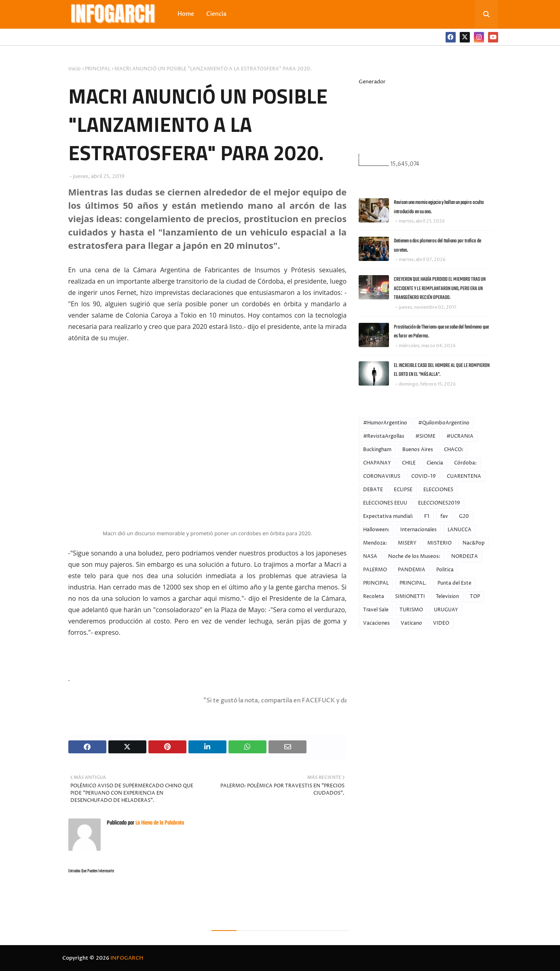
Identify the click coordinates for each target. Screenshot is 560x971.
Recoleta (374, 597)
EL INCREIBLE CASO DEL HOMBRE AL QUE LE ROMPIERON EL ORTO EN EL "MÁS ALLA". (442, 370)
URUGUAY (446, 610)
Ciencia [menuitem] (216, 14)
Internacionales (418, 530)
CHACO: (454, 450)
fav (444, 516)
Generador (372, 82)
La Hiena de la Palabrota (159, 823)
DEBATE (373, 490)
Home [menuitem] (186, 14)
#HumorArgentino (385, 423)
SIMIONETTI (410, 597)
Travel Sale (376, 610)
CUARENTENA (464, 476)
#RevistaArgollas (384, 436)
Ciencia (435, 463)
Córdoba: (465, 463)
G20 (464, 516)
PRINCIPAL (98, 69)
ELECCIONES (438, 490)
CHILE (409, 463)
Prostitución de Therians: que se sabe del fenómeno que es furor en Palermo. (441, 332)
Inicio (75, 69)
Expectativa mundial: (388, 516)
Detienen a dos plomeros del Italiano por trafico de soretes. (437, 246)
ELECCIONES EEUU (385, 503)
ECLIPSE (403, 490)
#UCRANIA (460, 436)
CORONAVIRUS (382, 476)
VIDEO (441, 623)
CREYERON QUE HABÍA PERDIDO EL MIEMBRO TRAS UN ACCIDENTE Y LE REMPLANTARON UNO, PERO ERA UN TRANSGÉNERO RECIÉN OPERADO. (440, 288)
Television (447, 597)
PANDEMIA (412, 570)
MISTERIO (440, 543)
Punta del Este (454, 583)
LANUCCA (460, 530)
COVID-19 (424, 476)
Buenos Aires (418, 450)
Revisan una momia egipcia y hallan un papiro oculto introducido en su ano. (439, 207)
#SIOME (425, 436)
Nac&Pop (474, 543)
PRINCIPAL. (413, 583)
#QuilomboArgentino (444, 423)
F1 (427, 516)
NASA (370, 557)
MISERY (407, 543)
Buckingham (377, 450)
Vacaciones (376, 623)
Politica (445, 570)
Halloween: (376, 530)
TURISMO (411, 610)
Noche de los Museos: (414, 557)
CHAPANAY (377, 463)
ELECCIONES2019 (439, 503)
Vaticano (411, 623)
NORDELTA (465, 557)
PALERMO (375, 570)
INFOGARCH (127, 958)
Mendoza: (375, 543)
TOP (475, 597)
